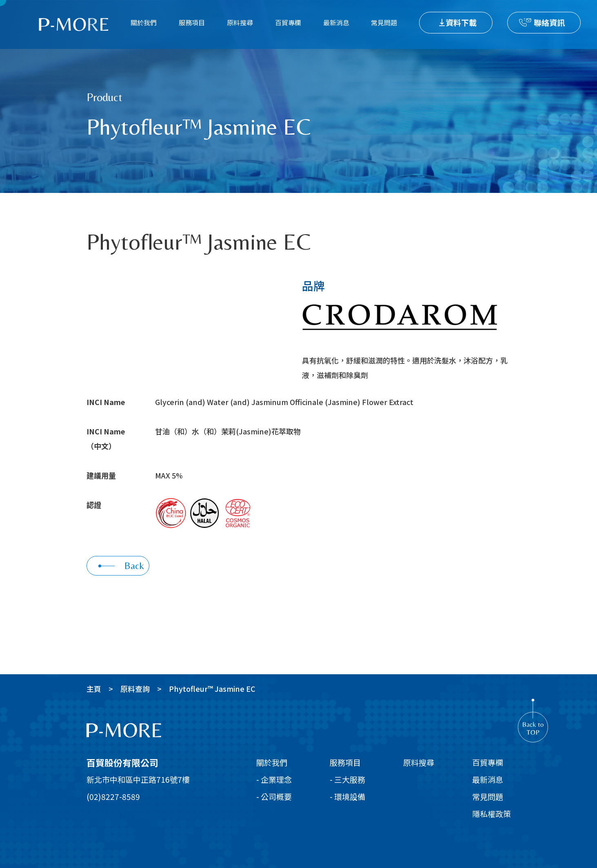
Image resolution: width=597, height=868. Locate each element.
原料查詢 (135, 689)
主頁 (94, 689)
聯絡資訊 (549, 22)
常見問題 (384, 22)
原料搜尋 (240, 22)
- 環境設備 (347, 796)
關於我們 (144, 22)
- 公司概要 (274, 796)
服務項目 (192, 22)
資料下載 (461, 22)
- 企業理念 (274, 779)
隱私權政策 (492, 814)
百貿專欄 (288, 22)
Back (121, 566)
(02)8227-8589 (113, 796)
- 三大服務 (347, 779)
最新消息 (336, 22)
